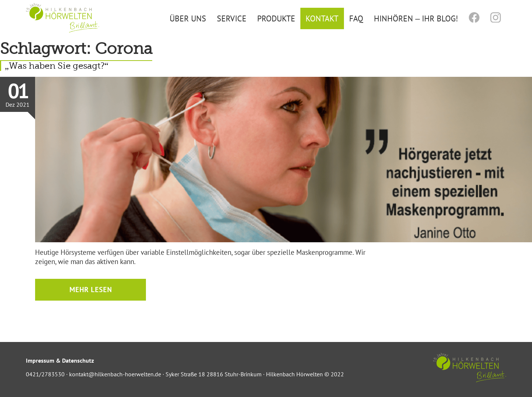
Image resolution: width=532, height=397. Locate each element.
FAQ (356, 18)
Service (232, 18)
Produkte (276, 18)
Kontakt (322, 18)
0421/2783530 (45, 374)
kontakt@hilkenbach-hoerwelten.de (115, 374)
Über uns (188, 18)
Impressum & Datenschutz (60, 360)
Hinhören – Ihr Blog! (416, 18)
